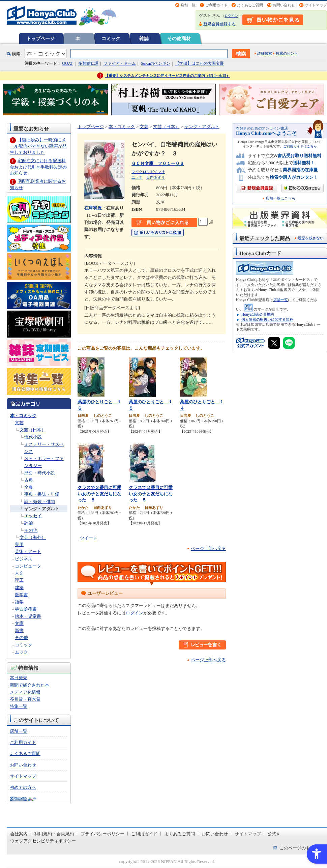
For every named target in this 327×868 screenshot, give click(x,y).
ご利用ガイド (216, 5)
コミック (111, 38)
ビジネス (24, 559)
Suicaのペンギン (156, 63)
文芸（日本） (33, 430)
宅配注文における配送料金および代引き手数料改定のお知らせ (38, 167)
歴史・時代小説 (40, 473)
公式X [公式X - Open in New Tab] (274, 834)
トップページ (40, 38)
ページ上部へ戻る (208, 548)
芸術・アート (28, 552)
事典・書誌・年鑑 (42, 494)
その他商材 (179, 38)
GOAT (68, 63)
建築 (19, 588)
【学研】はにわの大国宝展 (200, 63)
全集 (29, 487)
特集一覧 (19, 706)
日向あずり (156, 177)
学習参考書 (26, 609)
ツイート (89, 538)
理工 (19, 580)
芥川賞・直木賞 (25, 699)
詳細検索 (265, 53)
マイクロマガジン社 (148, 172)
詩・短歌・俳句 (40, 502)
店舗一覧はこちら (280, 198)
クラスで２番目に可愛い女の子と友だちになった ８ (99, 494)
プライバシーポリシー (102, 834)
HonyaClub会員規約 (258, 314)
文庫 (19, 623)
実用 (19, 544)
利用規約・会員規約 (54, 834)
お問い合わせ (284, 5)
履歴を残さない (311, 238)
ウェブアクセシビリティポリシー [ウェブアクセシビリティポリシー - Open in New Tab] (43, 841)
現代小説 (33, 437)
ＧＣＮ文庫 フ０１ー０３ (158, 163)
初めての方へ (23, 787)
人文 (19, 573)
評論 (29, 523)
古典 (29, 480)
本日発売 (19, 678)
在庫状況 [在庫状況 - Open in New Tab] (93, 208)
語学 (19, 602)
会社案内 (19, 834)
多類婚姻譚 (88, 63)
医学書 (21, 595)
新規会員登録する (219, 24)
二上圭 (137, 177)
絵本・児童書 (28, 616)
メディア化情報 (25, 692)
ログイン (231, 16)
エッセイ (33, 516)
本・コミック (23, 416)
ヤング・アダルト (42, 509)
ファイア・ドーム (120, 63)
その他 (31, 530)
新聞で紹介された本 (29, 685)
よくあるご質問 (250, 5)
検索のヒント (287, 53)
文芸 (19, 423)
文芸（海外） (33, 537)
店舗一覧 (188, 5)
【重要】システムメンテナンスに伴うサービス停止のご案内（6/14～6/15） (167, 76)
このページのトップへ (301, 848)
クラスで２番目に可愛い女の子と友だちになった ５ (151, 494)
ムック (21, 652)
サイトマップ (316, 5)
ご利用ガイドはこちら (300, 146)
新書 (19, 630)
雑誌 (144, 38)
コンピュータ (28, 566)
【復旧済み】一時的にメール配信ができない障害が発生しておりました (38, 146)
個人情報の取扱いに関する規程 (267, 319)
